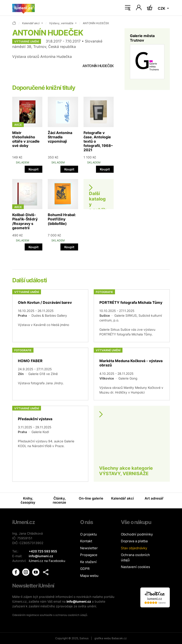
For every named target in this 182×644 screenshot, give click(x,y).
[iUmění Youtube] (36, 572)
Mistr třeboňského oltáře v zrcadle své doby (26, 139)
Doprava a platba (134, 541)
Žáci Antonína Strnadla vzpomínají (60, 137)
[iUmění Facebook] (16, 572)
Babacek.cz (119, 638)
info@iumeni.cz (79, 601)
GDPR (85, 569)
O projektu (89, 534)
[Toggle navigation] (128, 8)
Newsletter (89, 548)
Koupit (34, 169)
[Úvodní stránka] (24, 8)
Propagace (89, 555)
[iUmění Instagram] (26, 572)
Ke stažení (88, 562)
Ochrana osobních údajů (135, 557)
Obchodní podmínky (137, 534)
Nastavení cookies (135, 567)
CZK (162, 8)
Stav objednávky (134, 548)
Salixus (84, 638)
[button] (46, 572)
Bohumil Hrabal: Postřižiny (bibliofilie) (62, 219)
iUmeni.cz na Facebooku (47, 561)
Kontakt (86, 541)
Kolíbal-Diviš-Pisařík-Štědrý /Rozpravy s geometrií (25, 221)
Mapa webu (89, 576)
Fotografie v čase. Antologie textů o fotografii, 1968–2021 (98, 141)
